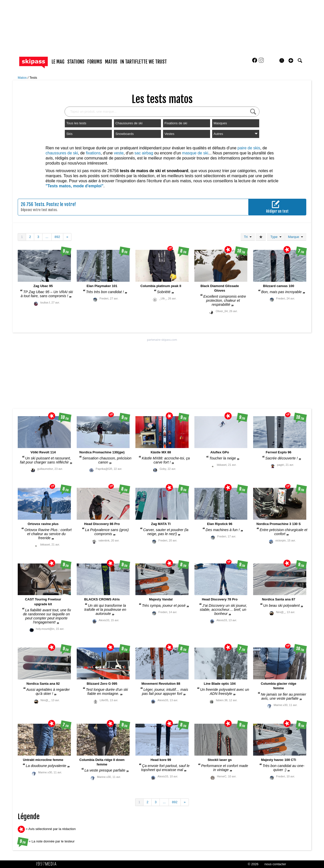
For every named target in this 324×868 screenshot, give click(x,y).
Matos (23, 78)
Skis (69, 134)
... (47, 237)
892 (57, 237)
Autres (236, 134)
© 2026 (253, 864)
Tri (248, 237)
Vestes (169, 134)
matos (111, 62)
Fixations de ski (176, 123)
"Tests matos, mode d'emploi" (75, 186)
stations (76, 62)
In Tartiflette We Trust (144, 62)
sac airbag (144, 153)
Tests (33, 78)
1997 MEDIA (48, 864)
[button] (291, 60)
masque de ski (195, 153)
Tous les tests (76, 123)
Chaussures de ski (129, 123)
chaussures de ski (62, 153)
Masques (220, 123)
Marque (296, 237)
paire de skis (249, 148)
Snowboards (125, 134)
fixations (93, 153)
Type (276, 237)
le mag (58, 62)
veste (119, 153)
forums (95, 62)
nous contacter (275, 864)
